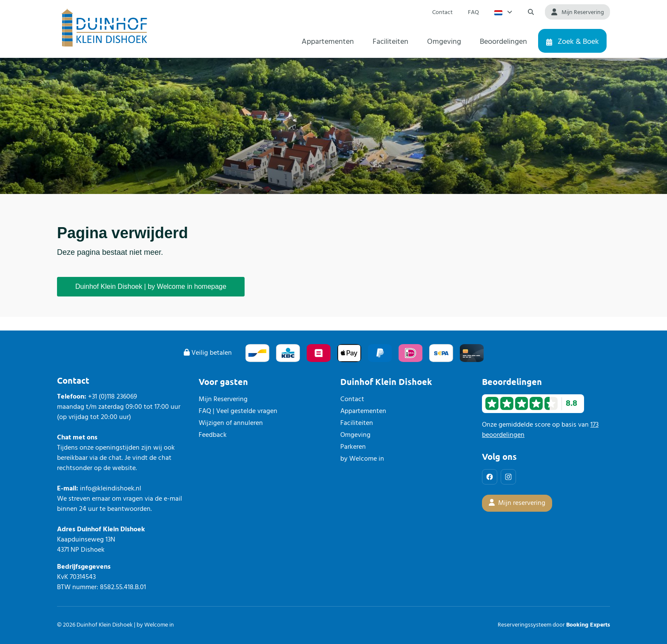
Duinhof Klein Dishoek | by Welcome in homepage (151, 286)
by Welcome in (362, 459)
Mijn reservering (517, 503)
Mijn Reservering (223, 399)
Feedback (213, 435)
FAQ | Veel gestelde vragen (238, 411)
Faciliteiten (357, 423)
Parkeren (353, 447)
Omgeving (355, 435)
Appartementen (363, 411)
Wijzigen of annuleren (231, 423)
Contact (352, 399)
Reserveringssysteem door (554, 625)
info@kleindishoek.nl (111, 489)
